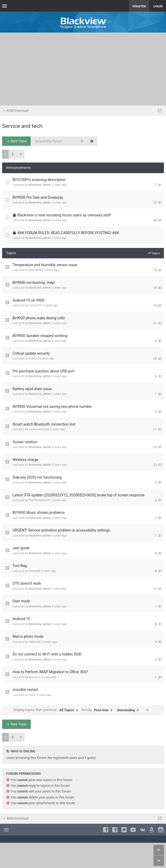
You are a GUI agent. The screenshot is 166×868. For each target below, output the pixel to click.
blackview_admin (40, 185)
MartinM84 (36, 270)
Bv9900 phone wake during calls (39, 318)
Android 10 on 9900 (28, 300)
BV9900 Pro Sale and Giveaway (38, 197)
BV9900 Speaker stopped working (40, 336)
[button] (21, 154)
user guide (21, 548)
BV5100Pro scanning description (39, 180)
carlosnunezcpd (39, 429)
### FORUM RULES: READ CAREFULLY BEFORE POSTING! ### (68, 233)
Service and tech (22, 126)
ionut (32, 695)
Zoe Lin (33, 358)
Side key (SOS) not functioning (37, 477)
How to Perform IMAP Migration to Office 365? (50, 672)
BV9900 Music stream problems (39, 513)
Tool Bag (20, 566)
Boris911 (34, 677)
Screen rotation (25, 442)
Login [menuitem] (158, 6)
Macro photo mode (28, 636)
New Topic (16, 141)
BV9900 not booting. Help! (34, 283)
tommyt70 (35, 305)
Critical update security (31, 353)
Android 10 (21, 619)
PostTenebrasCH (40, 500)
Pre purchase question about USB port (43, 371)
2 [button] (13, 154)
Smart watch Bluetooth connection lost (44, 424)
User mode (21, 601)
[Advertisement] (83, 69)
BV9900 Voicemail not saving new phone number (52, 407)
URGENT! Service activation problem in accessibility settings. (62, 530)
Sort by (98, 710)
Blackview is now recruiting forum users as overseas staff (64, 215)
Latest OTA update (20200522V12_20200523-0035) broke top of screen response (78, 495)
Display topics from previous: (47, 710)
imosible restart (25, 690)
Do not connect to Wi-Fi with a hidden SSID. (47, 654)
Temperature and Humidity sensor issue (45, 265)
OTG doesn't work (27, 583)
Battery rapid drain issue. (33, 389)
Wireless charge (25, 460)
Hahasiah (35, 642)
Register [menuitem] (139, 6)
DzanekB (34, 571)
